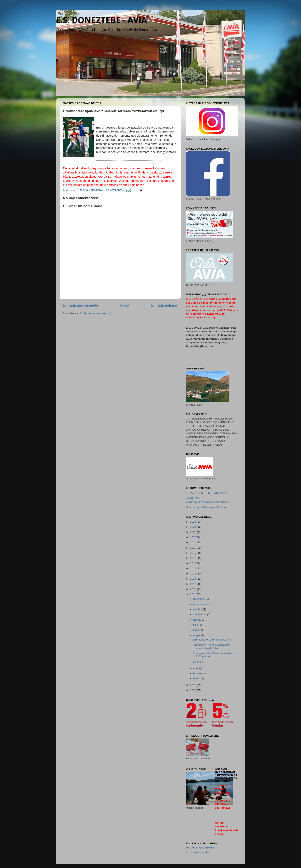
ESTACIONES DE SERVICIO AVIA (207, 493)
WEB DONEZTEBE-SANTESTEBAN (208, 502)
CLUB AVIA (193, 498)
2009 (193, 690)
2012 (193, 589)
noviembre (200, 604)
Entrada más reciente (81, 305)
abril (196, 668)
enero (197, 678)
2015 (193, 574)
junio (196, 630)
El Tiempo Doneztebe (199, 852)
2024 (193, 527)
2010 (193, 685)
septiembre (200, 614)
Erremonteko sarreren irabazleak (212, 640)
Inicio (124, 305)
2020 (193, 548)
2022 (193, 537)
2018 (193, 558)
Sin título (198, 662)
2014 (193, 579)
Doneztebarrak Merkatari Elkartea (206, 507)
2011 (193, 594)
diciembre (199, 599)
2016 (193, 568)
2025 (193, 522)
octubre (198, 609)
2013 (193, 584)
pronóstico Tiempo (200, 848)
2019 (193, 553)
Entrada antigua (164, 305)
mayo (197, 635)
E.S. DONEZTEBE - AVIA (101, 20)
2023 (193, 532)
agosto (198, 620)
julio (196, 625)
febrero (198, 673)
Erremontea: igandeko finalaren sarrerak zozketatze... (211, 647)
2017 (193, 563)
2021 (193, 542)
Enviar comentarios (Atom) (96, 313)
